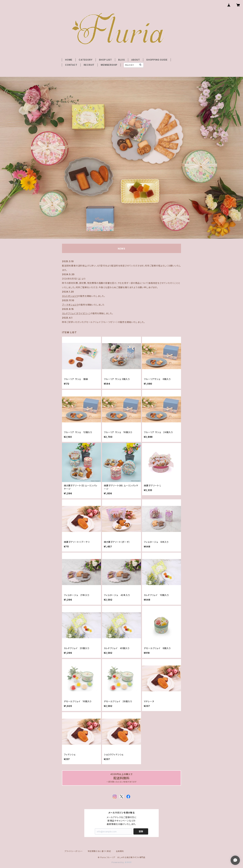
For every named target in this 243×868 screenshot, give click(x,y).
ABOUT (136, 60)
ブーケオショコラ (70, 305)
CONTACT (71, 65)
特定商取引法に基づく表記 (99, 851)
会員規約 (120, 851)
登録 (141, 831)
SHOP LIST (105, 60)
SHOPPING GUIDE (157, 60)
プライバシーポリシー (74, 851)
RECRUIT (89, 65)
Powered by (122, 862)
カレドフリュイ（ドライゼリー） (76, 313)
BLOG (122, 60)
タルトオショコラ (70, 296)
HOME (69, 60)
